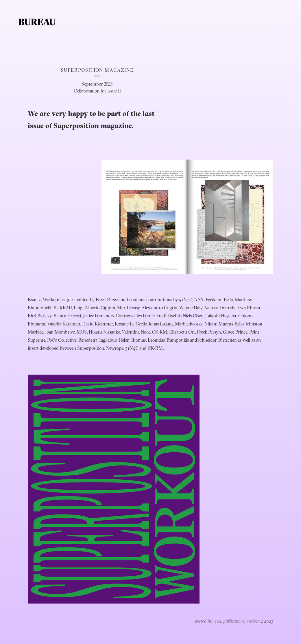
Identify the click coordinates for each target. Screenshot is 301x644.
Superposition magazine (93, 126)
